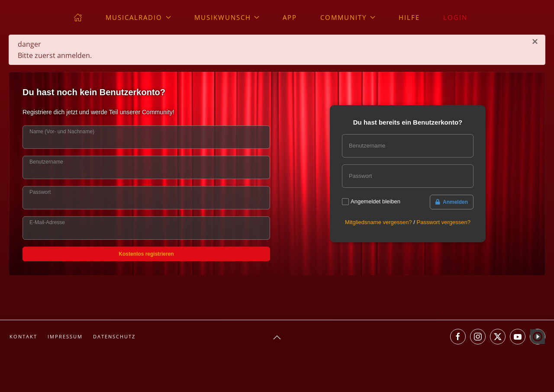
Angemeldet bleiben (375, 201)
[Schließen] (535, 42)
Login (455, 17)
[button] (277, 337)
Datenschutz (114, 336)
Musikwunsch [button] (227, 17)
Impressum (65, 336)
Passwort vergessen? (444, 222)
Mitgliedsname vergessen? (378, 222)
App (290, 17)
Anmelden (452, 202)
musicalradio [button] (138, 17)
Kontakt (23, 336)
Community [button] (348, 17)
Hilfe (409, 17)
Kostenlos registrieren (146, 254)
